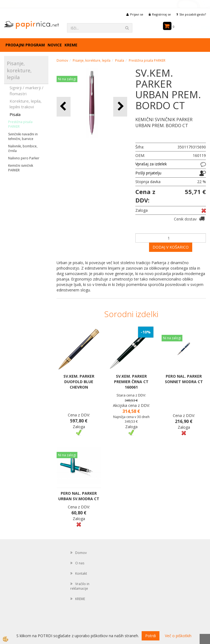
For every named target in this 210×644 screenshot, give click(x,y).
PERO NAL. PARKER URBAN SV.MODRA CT (79, 496)
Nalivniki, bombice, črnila (23, 148)
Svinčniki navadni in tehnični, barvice (23, 136)
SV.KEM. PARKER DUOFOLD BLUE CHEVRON (79, 382)
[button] (120, 107)
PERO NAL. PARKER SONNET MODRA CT (184, 379)
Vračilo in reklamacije (80, 586)
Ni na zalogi (67, 79)
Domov (62, 60)
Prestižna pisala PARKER (20, 124)
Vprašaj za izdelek (151, 164)
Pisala (15, 114)
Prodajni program (25, 45)
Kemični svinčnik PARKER (21, 168)
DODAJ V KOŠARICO (171, 247)
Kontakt (81, 573)
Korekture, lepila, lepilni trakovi (26, 104)
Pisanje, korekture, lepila (92, 60)
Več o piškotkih (178, 636)
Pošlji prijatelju (148, 173)
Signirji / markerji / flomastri (27, 90)
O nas (80, 563)
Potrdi (151, 636)
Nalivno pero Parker (24, 158)
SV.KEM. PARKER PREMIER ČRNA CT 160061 (131, 382)
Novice (55, 45)
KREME (71, 45)
